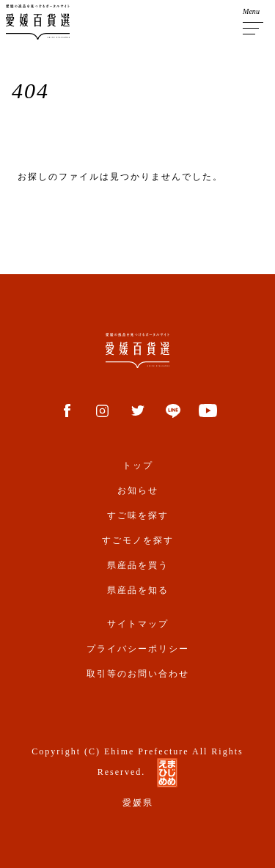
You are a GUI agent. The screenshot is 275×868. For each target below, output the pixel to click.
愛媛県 (138, 803)
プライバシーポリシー (138, 649)
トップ (138, 466)
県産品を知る (138, 590)
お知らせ (138, 490)
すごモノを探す (138, 540)
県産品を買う (138, 565)
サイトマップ (138, 624)
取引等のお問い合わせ (138, 674)
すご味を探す (138, 515)
